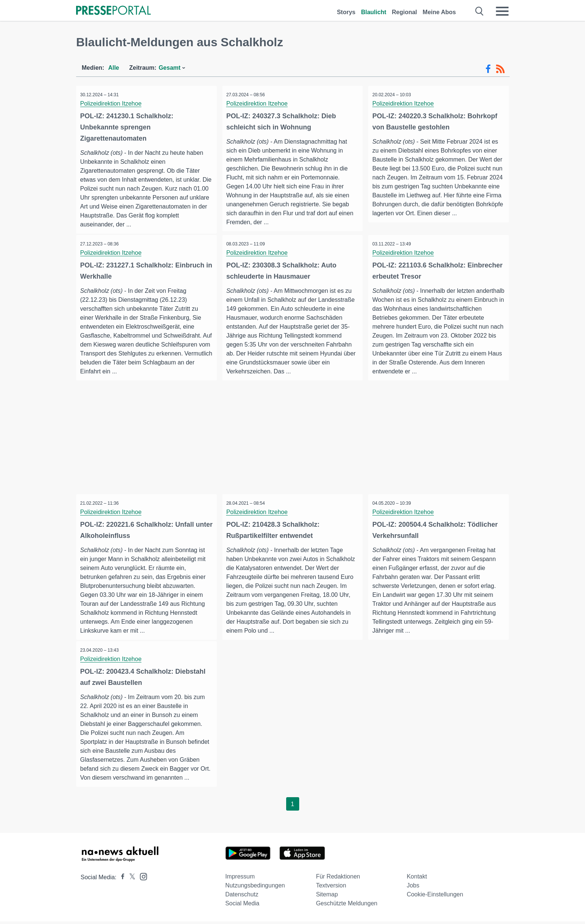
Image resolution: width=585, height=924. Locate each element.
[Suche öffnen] (480, 11)
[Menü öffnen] (502, 11)
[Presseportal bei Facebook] (121, 880)
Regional (404, 12)
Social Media (243, 906)
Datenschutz (242, 897)
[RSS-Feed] (500, 69)
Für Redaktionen (338, 879)
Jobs (413, 888)
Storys (346, 12)
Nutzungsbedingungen (255, 888)
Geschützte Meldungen (347, 906)
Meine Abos (439, 12)
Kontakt (417, 879)
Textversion (331, 888)
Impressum (240, 879)
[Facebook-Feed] (488, 69)
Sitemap (327, 897)
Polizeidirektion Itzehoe (112, 104)
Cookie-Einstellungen (435, 897)
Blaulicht (374, 12)
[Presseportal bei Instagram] (141, 879)
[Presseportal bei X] (130, 880)
